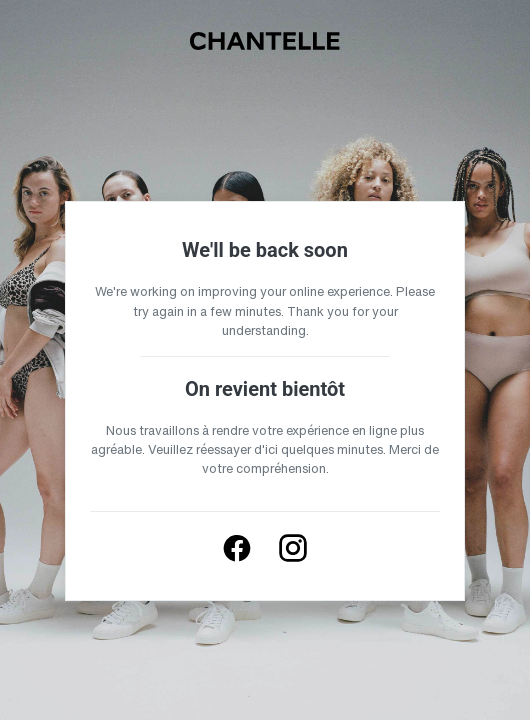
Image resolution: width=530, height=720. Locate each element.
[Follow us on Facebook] (237, 548)
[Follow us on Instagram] (293, 548)
